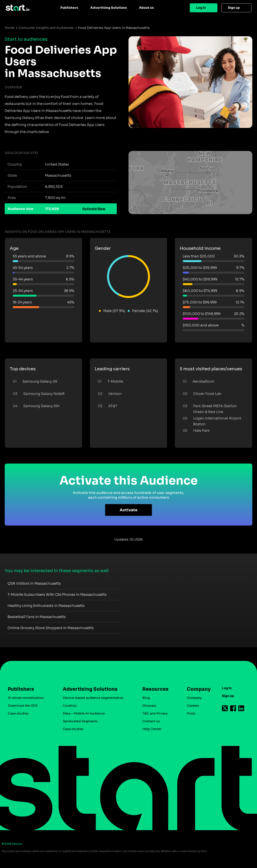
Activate (129, 510)
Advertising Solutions (109, 8)
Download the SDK (23, 706)
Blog (146, 698)
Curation (70, 706)
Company (197, 689)
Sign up (234, 8)
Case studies (18, 713)
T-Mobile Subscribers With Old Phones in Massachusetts (57, 595)
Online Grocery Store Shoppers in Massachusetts (51, 628)
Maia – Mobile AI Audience (84, 713)
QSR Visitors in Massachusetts (34, 583)
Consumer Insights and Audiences (46, 28)
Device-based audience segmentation (93, 698)
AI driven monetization (26, 698)
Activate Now (94, 209)
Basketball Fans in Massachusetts (37, 617)
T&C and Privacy (155, 713)
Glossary (149, 706)
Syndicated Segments (80, 721)
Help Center (152, 729)
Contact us (151, 721)
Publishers (69, 8)
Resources (155, 689)
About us (146, 8)
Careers (193, 706)
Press (191, 713)
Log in (201, 8)
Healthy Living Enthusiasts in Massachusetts (46, 606)
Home (9, 28)
